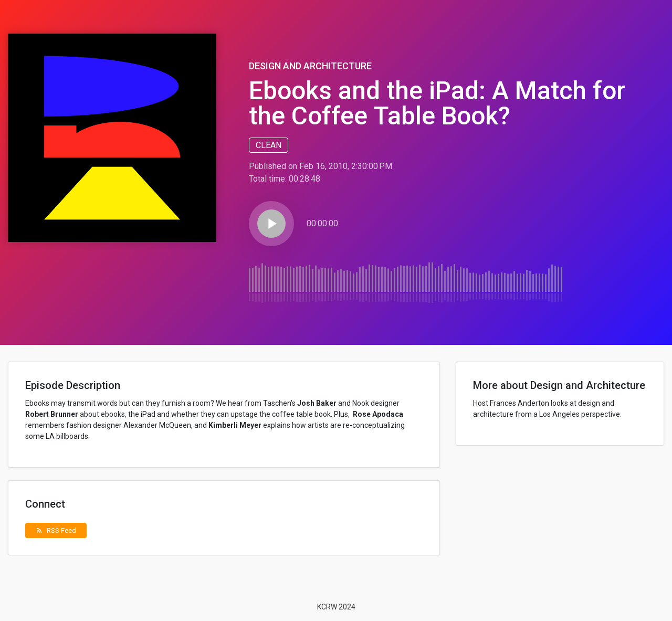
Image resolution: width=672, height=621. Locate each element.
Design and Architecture (310, 66)
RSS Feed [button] (56, 530)
